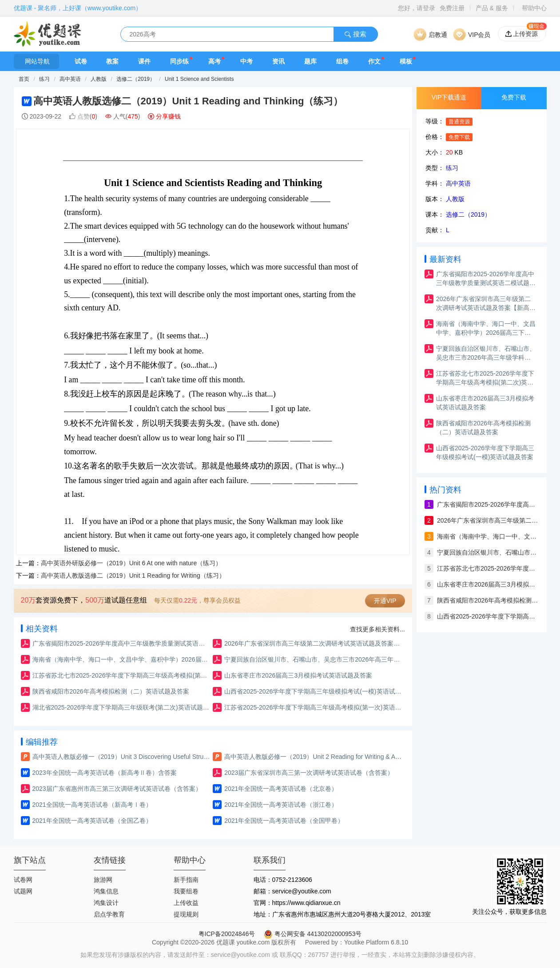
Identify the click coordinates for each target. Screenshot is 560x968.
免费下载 (514, 97)
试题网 (23, 891)
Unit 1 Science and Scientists (199, 79)
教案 (112, 61)
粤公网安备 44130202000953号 (313, 934)
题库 (310, 61)
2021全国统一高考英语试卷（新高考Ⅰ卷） (92, 805)
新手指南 (186, 880)
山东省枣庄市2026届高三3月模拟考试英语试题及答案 (298, 675)
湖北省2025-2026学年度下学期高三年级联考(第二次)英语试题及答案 (121, 707)
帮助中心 (534, 8)
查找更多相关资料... (377, 629)
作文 (374, 61)
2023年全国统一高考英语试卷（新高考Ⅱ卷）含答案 (105, 773)
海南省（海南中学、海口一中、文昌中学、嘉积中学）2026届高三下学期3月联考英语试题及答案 (121, 659)
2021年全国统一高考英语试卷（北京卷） (281, 789)
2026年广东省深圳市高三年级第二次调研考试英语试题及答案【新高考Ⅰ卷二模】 (313, 643)
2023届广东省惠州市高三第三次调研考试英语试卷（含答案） (117, 789)
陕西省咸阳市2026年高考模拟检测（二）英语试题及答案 (111, 691)
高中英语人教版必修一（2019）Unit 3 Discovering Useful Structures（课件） (121, 757)
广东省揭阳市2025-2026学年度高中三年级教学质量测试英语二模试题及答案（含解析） (121, 643)
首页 (24, 79)
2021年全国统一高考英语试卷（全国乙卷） (92, 821)
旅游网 (103, 880)
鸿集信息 (106, 891)
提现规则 (186, 914)
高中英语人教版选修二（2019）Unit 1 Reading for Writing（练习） (133, 575)
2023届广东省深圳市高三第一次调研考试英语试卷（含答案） (309, 773)
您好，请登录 (417, 8)
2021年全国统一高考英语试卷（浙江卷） (281, 805)
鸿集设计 (106, 903)
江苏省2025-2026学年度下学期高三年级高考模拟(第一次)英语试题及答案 (313, 707)
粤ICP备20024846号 (227, 934)
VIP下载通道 (449, 97)
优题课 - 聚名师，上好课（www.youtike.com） (78, 8)
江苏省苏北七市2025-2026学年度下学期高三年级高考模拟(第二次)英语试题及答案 (121, 675)
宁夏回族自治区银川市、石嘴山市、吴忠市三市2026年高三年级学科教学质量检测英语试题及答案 (313, 659)
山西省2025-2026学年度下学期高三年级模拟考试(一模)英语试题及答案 (313, 691)
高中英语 (71, 79)
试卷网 (23, 880)
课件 (144, 61)
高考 (214, 61)
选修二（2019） (136, 79)
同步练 (179, 61)
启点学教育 (109, 914)
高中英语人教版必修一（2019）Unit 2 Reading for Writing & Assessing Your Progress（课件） (313, 757)
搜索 (355, 34)
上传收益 (186, 903)
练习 (45, 79)
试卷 (81, 61)
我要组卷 (186, 891)
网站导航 (36, 61)
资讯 (278, 61)
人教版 (99, 79)
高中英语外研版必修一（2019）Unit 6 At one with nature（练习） (131, 563)
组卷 (342, 61)
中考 (246, 61)
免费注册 (452, 8)
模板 (406, 61)
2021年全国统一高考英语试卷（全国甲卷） (284, 821)
